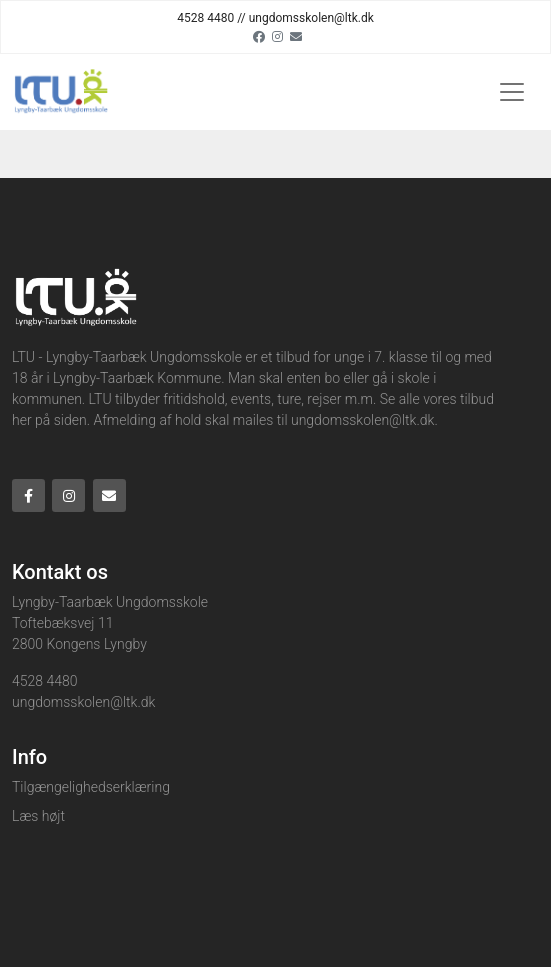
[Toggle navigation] (512, 92)
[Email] (296, 36)
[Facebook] (259, 36)
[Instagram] (277, 36)
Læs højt (38, 816)
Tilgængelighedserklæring (91, 787)
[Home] (60, 92)
